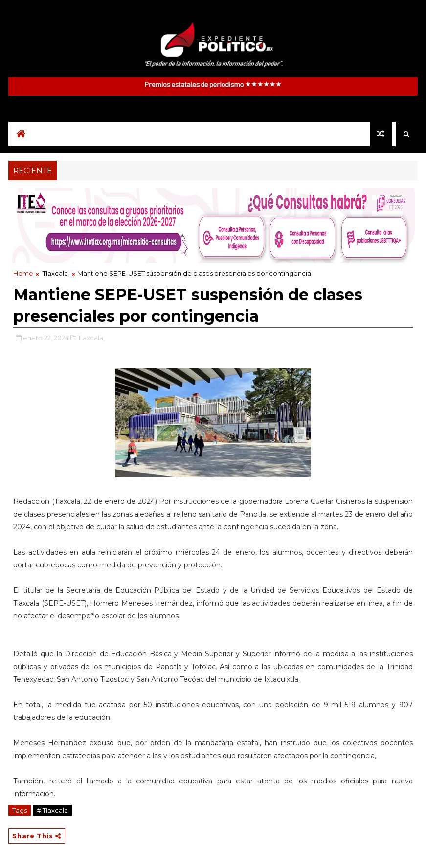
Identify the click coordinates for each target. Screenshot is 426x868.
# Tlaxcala (52, 810)
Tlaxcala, (91, 338)
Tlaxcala (55, 273)
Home (23, 273)
